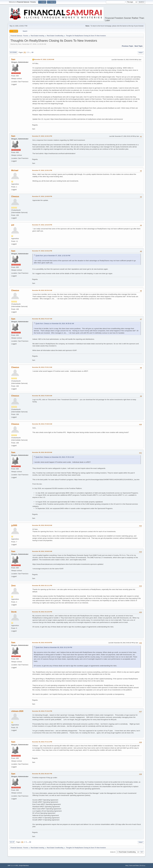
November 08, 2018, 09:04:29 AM (42, 525)
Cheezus (15, 196)
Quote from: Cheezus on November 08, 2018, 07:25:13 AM (55, 457)
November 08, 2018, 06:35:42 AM (42, 290)
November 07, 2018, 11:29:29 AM (44, 59)
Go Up (12, 842)
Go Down (13, 52)
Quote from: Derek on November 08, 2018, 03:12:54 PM (54, 647)
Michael (15, 170)
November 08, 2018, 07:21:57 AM (42, 319)
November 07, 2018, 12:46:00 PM (42, 196)
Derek (14, 612)
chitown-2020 (17, 711)
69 (32, 52)
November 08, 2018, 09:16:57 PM (42, 774)
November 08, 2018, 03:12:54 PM (42, 612)
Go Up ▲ (143, 865)
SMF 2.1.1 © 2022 (13, 865)
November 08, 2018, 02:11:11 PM (42, 586)
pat (13, 225)
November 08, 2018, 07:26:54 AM (42, 396)
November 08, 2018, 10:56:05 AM (42, 551)
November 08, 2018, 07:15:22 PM (42, 711)
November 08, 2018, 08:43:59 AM (42, 452)
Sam (13, 59)
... (31, 52)
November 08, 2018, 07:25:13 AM (42, 367)
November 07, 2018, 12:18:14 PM (42, 136)
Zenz (13, 586)
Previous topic (127, 46)
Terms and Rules (134, 865)
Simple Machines (24, 865)
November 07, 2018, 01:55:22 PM (42, 251)
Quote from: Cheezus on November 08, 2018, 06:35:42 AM (55, 324)
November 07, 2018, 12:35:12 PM (42, 170)
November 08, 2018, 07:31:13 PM (42, 742)
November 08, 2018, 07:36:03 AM (42, 424)
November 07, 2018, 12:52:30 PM (42, 225)
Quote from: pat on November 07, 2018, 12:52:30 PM (53, 256)
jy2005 (14, 525)
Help (127, 865)
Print (141, 53)
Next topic (139, 46)
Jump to (113, 852)
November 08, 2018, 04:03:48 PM (42, 643)
